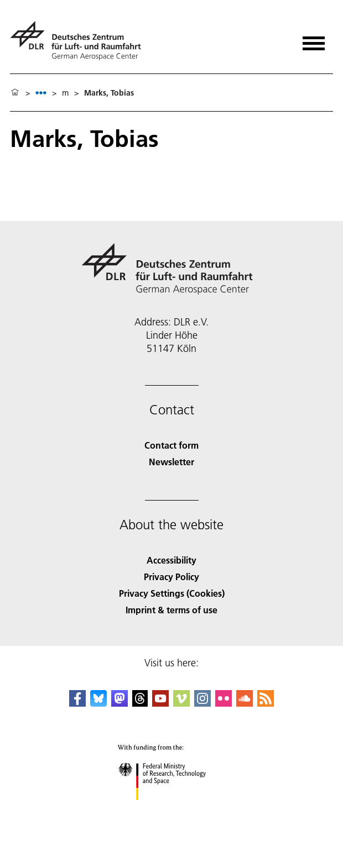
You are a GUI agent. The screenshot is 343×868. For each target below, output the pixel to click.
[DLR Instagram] (202, 703)
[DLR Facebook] (77, 703)
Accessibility (171, 560)
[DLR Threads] (140, 703)
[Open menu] (314, 40)
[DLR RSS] (266, 703)
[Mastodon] (119, 703)
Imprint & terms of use (171, 610)
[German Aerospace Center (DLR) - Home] (80, 41)
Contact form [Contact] (171, 445)
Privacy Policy (171, 577)
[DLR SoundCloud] (245, 703)
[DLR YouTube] (160, 703)
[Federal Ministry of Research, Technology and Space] (172, 810)
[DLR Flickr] (224, 703)
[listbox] (41, 93)
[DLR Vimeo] (181, 703)
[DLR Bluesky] (98, 703)
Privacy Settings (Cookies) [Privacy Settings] (172, 593)
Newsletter (171, 462)
